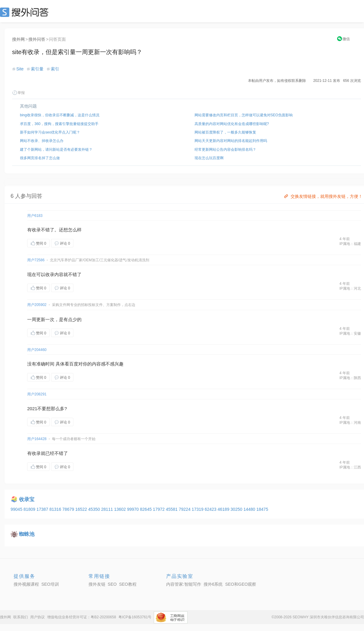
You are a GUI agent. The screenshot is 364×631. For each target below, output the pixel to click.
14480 (250, 509)
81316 (56, 509)
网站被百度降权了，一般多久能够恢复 (225, 132)
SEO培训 (50, 584)
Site (20, 69)
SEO (26, 12)
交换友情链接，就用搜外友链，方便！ (323, 196)
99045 (17, 509)
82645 (146, 509)
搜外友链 (97, 584)
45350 (95, 509)
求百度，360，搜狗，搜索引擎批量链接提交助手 (59, 124)
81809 (30, 509)
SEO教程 (128, 584)
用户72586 (36, 260)
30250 (237, 509)
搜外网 (18, 39)
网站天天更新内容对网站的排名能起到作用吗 (231, 141)
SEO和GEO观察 (241, 584)
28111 (108, 509)
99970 (133, 509)
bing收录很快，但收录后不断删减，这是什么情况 (60, 115)
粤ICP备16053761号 (135, 617)
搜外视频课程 (26, 584)
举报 (18, 93)
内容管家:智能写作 (184, 584)
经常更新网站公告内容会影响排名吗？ (225, 150)
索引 (55, 69)
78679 (69, 509)
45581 (172, 509)
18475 (262, 509)
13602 (121, 509)
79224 (185, 509)
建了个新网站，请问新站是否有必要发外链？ (56, 150)
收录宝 (27, 499)
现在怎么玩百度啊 (209, 158)
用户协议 (37, 617)
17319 (198, 509)
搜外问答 (37, 39)
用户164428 (37, 439)
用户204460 (37, 350)
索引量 (37, 69)
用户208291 (37, 394)
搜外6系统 (213, 584)
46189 (224, 509)
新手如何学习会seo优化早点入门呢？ (50, 132)
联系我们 (21, 617)
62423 (211, 509)
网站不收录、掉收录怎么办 (42, 141)
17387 (43, 509)
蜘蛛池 (27, 534)
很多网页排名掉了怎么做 (40, 158)
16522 (82, 509)
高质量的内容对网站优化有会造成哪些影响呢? (232, 124)
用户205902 (37, 305)
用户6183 (35, 216)
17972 (159, 509)
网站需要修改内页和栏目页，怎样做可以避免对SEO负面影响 (244, 115)
